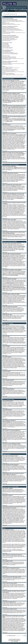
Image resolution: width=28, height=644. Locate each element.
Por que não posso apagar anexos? (8, 73)
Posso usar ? (6, 44)
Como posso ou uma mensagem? (10, 37)
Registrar (4, 11)
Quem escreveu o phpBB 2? (7, 62)
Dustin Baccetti (18, 639)
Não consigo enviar (9, 57)
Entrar (7, 11)
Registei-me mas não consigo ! (8, 24)
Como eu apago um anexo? (7, 69)
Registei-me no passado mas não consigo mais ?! (11, 24)
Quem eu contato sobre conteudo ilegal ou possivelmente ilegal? (13, 75)
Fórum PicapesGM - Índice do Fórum (9, 14)
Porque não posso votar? (7, 41)
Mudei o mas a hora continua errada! (11, 29)
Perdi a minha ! (6, 23)
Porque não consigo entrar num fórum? (9, 40)
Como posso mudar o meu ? (8, 32)
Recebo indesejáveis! (9, 58)
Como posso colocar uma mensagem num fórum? (11, 36)
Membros (17, 9)
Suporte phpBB (16, 641)
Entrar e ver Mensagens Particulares (21, 11)
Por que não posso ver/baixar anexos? (9, 74)
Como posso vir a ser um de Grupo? (10, 54)
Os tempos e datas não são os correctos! (9, 28)
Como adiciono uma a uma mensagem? (11, 38)
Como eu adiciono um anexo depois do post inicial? (11, 68)
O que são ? (6, 45)
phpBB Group (19, 490)
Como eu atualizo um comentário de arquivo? (10, 69)
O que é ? (6, 43)
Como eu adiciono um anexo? (7, 67)
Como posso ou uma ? (10, 39)
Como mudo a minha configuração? (8, 27)
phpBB (12, 641)
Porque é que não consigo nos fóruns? (10, 19)
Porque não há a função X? (7, 63)
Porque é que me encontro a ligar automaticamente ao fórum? (12, 21)
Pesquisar (12, 9)
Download (25, 9)
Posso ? (6, 46)
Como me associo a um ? (10, 53)
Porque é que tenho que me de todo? (10, 20)
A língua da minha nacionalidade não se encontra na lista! (12, 29)
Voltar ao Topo (5, 92)
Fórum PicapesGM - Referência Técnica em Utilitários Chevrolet (4, 8)
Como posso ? (9, 38)
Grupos (21, 9)
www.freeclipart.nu (19, 640)
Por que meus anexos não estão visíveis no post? (11, 70)
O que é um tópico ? (8, 47)
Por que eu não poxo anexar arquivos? (9, 71)
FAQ (8, 9)
